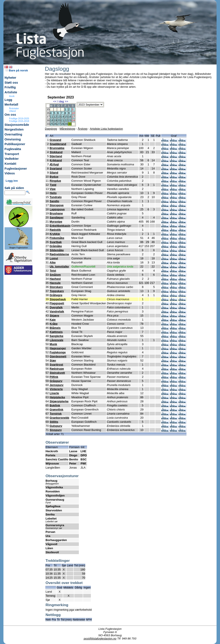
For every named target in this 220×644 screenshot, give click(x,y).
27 (59, 124)
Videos (10, 173)
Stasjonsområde (17, 125)
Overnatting (13, 134)
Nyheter (10, 78)
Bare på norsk (17, 70)
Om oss (10, 115)
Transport (12, 154)
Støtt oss (11, 83)
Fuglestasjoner (16, 169)
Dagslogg (51, 129)
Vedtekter (12, 159)
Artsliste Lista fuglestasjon (106, 129)
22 (66, 120)
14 (62, 117)
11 (52, 117)
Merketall (11, 105)
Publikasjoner (15, 144)
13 (59, 117)
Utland (12, 111)
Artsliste (11, 92)
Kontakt (10, 164)
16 (70, 117)
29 (66, 124)
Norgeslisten (14, 129)
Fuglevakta (13, 149)
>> (67, 101)
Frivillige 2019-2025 (19, 118)
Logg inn (12, 181)
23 (70, 120)
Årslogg (83, 129)
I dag (61, 101)
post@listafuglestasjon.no (100, 639)
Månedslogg (67, 129)
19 (55, 120)
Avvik (12, 96)
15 (66, 117)
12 (55, 117)
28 (62, 124)
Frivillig (10, 87)
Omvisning (13, 139)
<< (55, 101)
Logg (8, 100)
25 (52, 124)
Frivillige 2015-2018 (19, 121)
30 (70, 124)
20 (59, 120)
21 (62, 120)
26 (55, 124)
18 (52, 120)
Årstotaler (14, 108)
